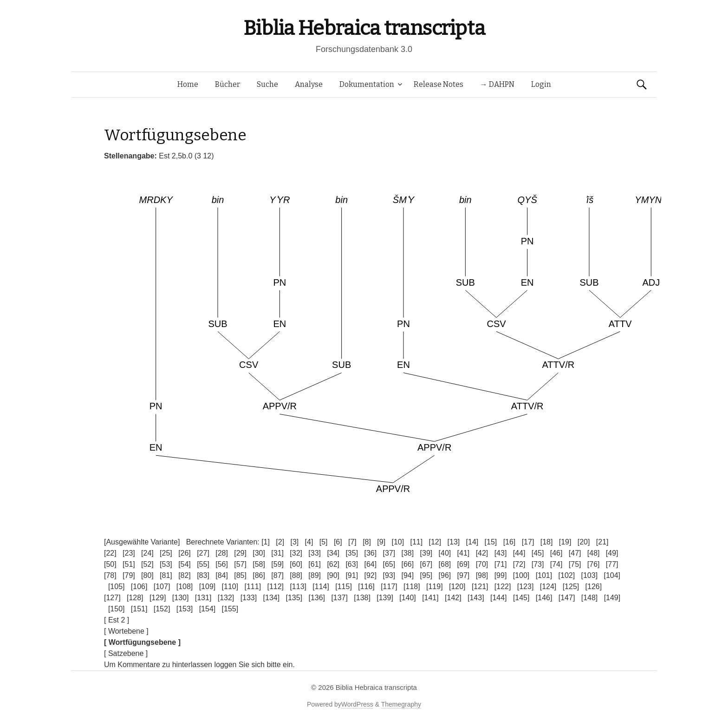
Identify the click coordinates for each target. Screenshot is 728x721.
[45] (538, 553)
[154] (208, 609)
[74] (556, 564)
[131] (203, 598)
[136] (317, 598)
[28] (222, 553)
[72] (519, 564)
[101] (544, 575)
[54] (185, 564)
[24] (147, 553)
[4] (309, 542)
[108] (185, 587)
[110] (230, 587)
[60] (296, 564)
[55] (203, 564)
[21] (602, 542)
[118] (412, 587)
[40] (445, 553)
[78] (110, 575)
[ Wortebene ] (126, 631)
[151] (139, 609)
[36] (370, 553)
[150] (117, 609)
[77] (612, 564)
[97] (464, 575)
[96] (445, 575)
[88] (296, 575)
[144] (499, 598)
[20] (584, 542)
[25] (166, 553)
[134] (272, 598)
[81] (166, 575)
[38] (408, 553)
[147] (567, 598)
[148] (590, 598)
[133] (249, 598)
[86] (259, 575)
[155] (230, 609)
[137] (339, 598)
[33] (315, 553)
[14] (472, 542)
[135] (294, 598)
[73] (538, 564)
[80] (147, 575)
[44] (519, 553)
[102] (567, 575)
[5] (324, 542)
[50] (110, 564)
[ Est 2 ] (117, 620)
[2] (280, 542)
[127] (112, 598)
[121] (480, 587)
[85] (240, 575)
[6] (338, 542)
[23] (129, 553)
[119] (435, 587)
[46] (556, 553)
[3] (294, 542)
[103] (590, 575)
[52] (147, 564)
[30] (259, 553)
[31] (277, 553)
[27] (203, 553)
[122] (503, 587)
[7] (352, 542)
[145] (521, 598)
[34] (333, 553)
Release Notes (439, 84)
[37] (389, 553)
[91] (352, 575)
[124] (548, 587)
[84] (222, 575)
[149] (612, 598)
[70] (482, 564)
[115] (344, 587)
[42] (482, 553)
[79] (129, 575)
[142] (453, 598)
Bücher (227, 84)
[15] (491, 542)
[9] (381, 542)
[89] (315, 575)
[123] (526, 587)
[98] (482, 575)
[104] (612, 575)
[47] (575, 553)
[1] (266, 542)
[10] (398, 542)
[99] (501, 575)
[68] (445, 564)
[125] (571, 587)
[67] (426, 564)
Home (188, 84)
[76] (594, 564)
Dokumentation (367, 84)
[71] (501, 564)
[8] (367, 542)
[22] (110, 553)
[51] (129, 564)
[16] (510, 542)
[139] (385, 598)
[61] (315, 564)
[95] (426, 575)
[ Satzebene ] (126, 653)
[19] (565, 542)
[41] (464, 553)
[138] (362, 598)
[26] (185, 553)
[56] (222, 564)
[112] (275, 587)
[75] (575, 564)
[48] (594, 553)
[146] (544, 598)
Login (541, 84)
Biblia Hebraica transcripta (364, 28)
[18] (547, 542)
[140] (408, 598)
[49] (612, 553)
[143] (476, 598)
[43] (501, 553)
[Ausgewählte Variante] (142, 542)
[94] (408, 575)
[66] (408, 564)
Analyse (309, 84)
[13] (454, 542)
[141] (430, 598)
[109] (208, 587)
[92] (370, 575)
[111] (253, 587)
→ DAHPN (497, 84)
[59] (277, 564)
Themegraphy (401, 704)
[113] (298, 587)
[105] (117, 587)
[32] (296, 553)
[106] (139, 587)
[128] (135, 598)
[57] (240, 564)
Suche (267, 84)
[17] (528, 542)
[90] (333, 575)
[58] (259, 564)
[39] (426, 553)
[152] (162, 609)
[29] (240, 553)
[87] (277, 575)
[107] (162, 587)
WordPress (357, 704)
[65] (389, 564)
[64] (370, 564)
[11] (416, 542)
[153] (185, 609)
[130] (181, 598)
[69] (464, 564)
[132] (226, 598)
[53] (166, 564)
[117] (389, 587)
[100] (521, 575)
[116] (366, 587)
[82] (185, 575)
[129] (158, 598)
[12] (435, 542)
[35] (352, 553)
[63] (352, 564)
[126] (594, 587)
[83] (203, 575)
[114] (321, 587)
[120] (457, 587)
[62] (333, 564)
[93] (389, 575)
